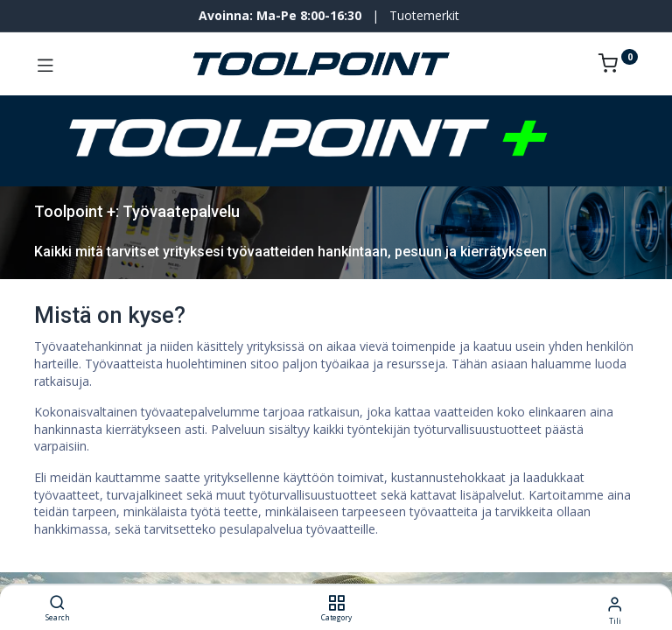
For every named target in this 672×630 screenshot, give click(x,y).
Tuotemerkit (424, 15)
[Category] (336, 603)
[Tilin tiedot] (615, 603)
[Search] (57, 603)
